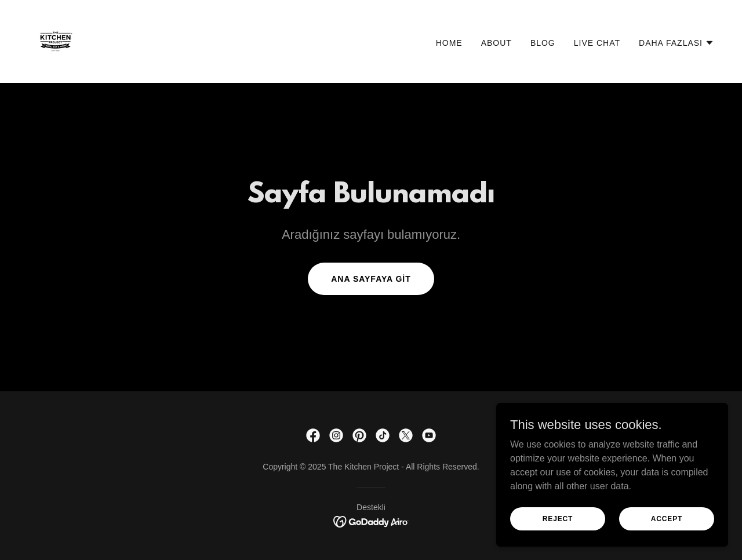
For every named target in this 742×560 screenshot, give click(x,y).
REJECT (558, 518)
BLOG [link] (543, 43)
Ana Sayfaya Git (371, 279)
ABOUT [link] (497, 43)
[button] (676, 43)
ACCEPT (667, 518)
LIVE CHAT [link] (597, 43)
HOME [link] (449, 43)
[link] (55, 41)
